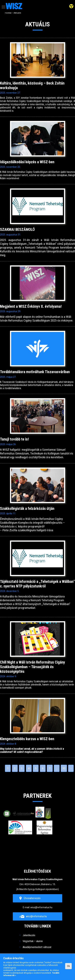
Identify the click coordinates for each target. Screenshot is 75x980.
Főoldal (8, 13)
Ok (68, 966)
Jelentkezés (29, 935)
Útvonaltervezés (32, 898)
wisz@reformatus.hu (41, 907)
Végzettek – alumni (33, 941)
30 (64, 768)
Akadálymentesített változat (37, 947)
